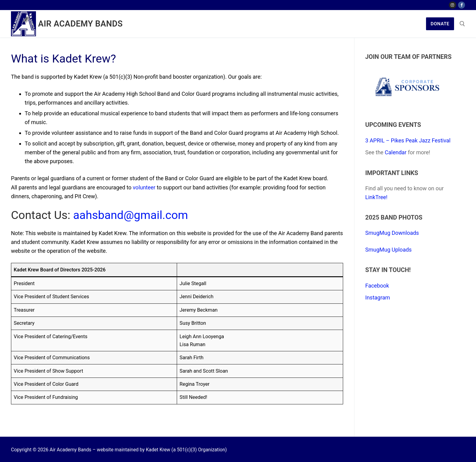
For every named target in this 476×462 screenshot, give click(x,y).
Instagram (378, 297)
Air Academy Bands (80, 24)
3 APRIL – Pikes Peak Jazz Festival (408, 140)
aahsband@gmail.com (131, 215)
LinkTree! (377, 197)
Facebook (377, 286)
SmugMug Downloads (392, 233)
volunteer (144, 187)
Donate (440, 24)
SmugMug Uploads (389, 250)
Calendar (396, 152)
